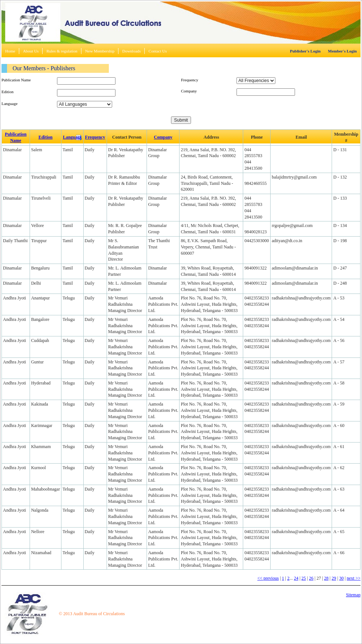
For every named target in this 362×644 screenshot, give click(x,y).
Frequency (190, 80)
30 (341, 578)
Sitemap (353, 595)
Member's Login (342, 51)
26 (311, 578)
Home (10, 51)
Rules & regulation (62, 51)
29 (334, 578)
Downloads (131, 51)
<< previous (268, 578)
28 (326, 578)
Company (189, 91)
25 (304, 578)
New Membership (100, 51)
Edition (7, 92)
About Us (31, 51)
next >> (354, 578)
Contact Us (157, 51)
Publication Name (16, 80)
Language (9, 104)
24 (296, 578)
